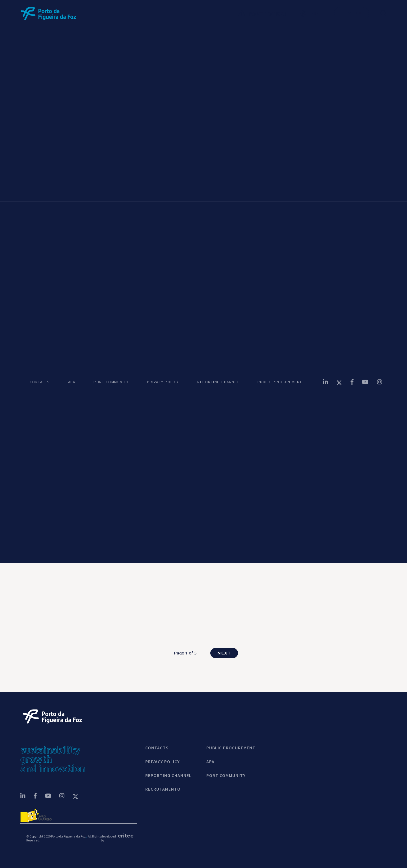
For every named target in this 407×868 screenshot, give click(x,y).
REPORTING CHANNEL (218, 382)
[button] (317, 14)
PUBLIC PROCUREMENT (280, 382)
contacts (157, 748)
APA (72, 382)
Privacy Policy (163, 762)
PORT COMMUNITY (111, 382)
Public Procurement (231, 748)
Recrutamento (163, 789)
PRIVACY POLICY (163, 382)
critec (124, 836)
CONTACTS (40, 382)
